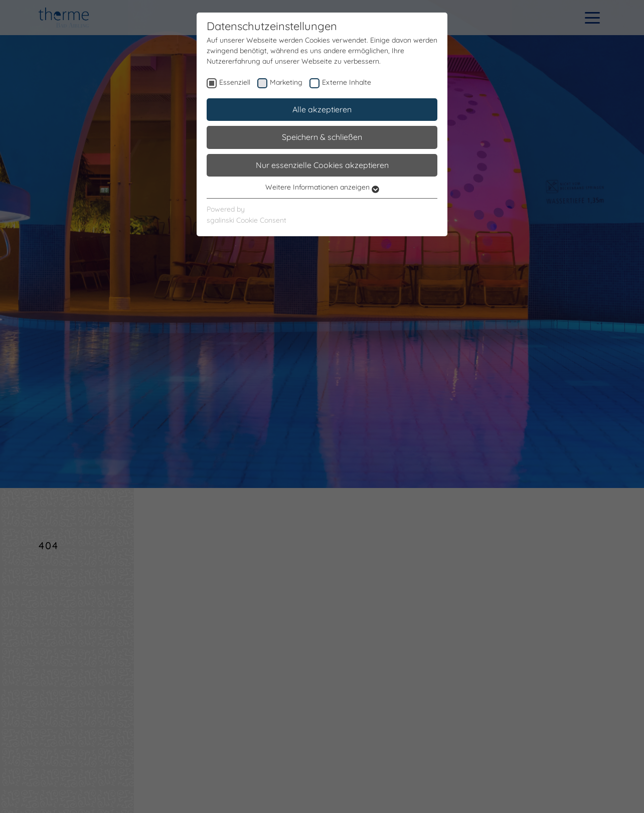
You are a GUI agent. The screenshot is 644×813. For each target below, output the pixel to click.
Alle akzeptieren (322, 109)
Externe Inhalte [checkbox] (347, 82)
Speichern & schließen (322, 137)
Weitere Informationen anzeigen (322, 187)
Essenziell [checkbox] (235, 82)
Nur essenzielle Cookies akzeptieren (322, 165)
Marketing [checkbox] (286, 82)
